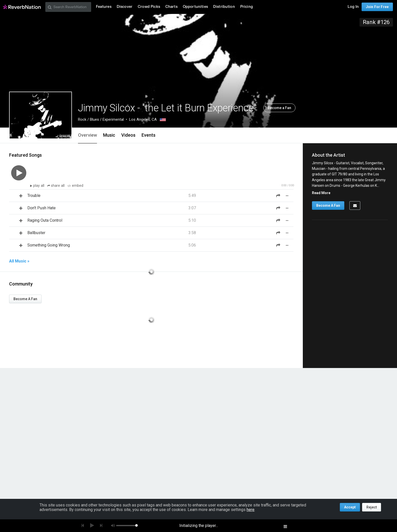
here (251, 510)
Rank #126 (376, 22)
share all (56, 186)
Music (109, 135)
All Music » (19, 261)
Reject (372, 507)
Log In (353, 7)
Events (148, 135)
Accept (350, 507)
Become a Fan (279, 108)
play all (39, 186)
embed (75, 186)
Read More (321, 193)
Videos (128, 135)
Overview (87, 135)
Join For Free (377, 7)
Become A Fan (25, 299)
